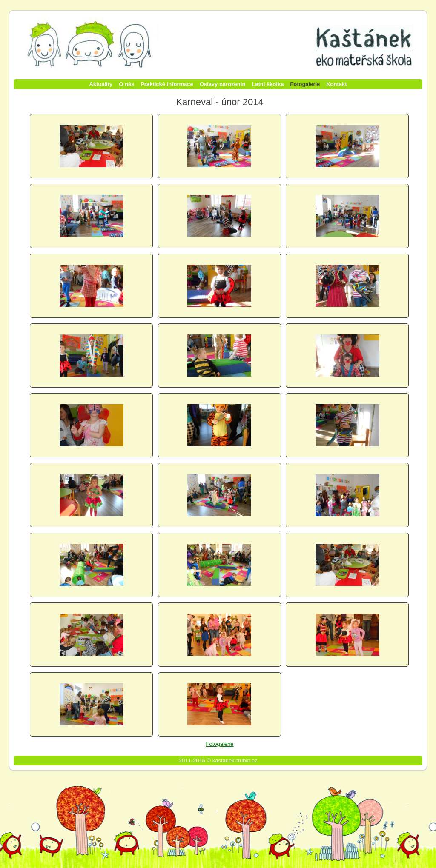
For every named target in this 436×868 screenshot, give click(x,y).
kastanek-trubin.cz (235, 761)
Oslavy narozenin (223, 84)
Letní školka (268, 84)
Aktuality (101, 84)
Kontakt (336, 84)
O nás (126, 84)
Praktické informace (167, 84)
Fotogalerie (305, 84)
